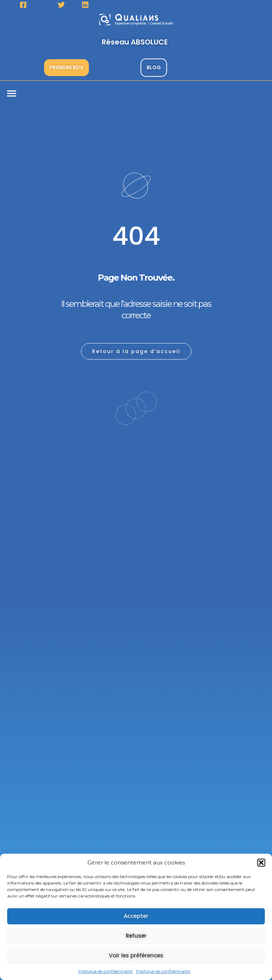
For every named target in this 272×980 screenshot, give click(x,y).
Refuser (136, 936)
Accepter (136, 916)
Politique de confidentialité (106, 971)
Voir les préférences (136, 955)
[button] (261, 863)
